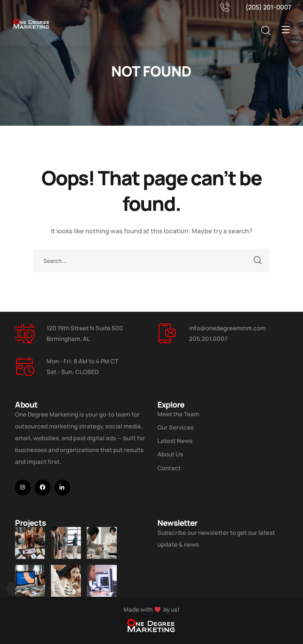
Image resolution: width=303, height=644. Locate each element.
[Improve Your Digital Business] (30, 543)
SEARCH (258, 261)
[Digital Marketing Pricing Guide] (102, 543)
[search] (266, 31)
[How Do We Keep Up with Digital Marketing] (30, 584)
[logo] (32, 23)
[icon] (23, 488)
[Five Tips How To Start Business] (66, 543)
